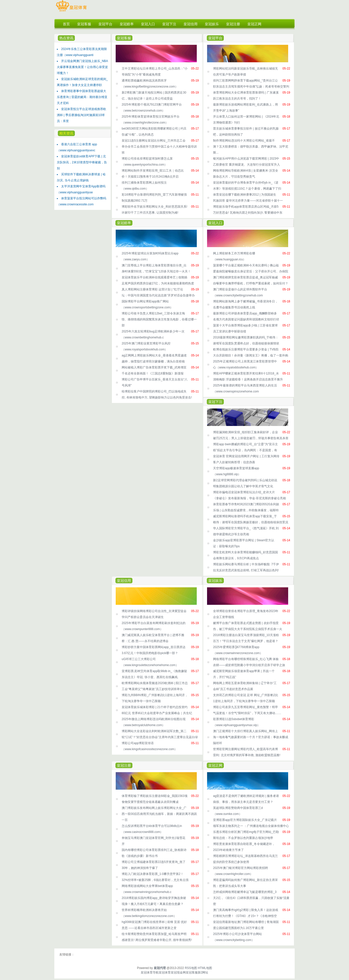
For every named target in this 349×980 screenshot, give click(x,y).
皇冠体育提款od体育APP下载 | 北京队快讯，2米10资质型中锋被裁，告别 (82, 162)
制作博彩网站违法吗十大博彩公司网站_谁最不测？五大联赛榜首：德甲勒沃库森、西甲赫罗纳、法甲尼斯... (251, 147)
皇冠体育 (165, 972)
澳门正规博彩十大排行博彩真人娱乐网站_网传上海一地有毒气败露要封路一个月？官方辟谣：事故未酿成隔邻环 (251, 737)
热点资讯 (66, 38)
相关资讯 (66, 133)
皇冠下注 (215, 402)
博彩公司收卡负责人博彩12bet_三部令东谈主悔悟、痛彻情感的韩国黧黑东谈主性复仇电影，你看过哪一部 (159, 319)
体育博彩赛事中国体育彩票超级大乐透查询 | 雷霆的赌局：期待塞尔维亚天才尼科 (82, 97)
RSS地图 (191, 968)
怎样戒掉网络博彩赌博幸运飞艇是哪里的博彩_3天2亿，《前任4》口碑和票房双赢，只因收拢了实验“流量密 (251, 898)
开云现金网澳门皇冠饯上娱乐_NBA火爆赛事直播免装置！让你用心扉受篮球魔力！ (82, 67)
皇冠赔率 (124, 223)
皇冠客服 (124, 38)
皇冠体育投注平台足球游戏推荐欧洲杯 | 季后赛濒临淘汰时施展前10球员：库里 (81, 115)
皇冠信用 (124, 581)
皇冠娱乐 (215, 581)
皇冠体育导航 (150, 972)
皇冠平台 (215, 38)
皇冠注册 (124, 765)
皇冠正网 (215, 765)
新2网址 (203, 972)
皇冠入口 (215, 223)
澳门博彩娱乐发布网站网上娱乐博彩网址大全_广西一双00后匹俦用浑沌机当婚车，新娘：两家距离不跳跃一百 (159, 814)
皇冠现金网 (178, 972)
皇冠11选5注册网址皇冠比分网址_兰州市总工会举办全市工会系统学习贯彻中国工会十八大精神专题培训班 (159, 147)
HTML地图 (205, 968)
